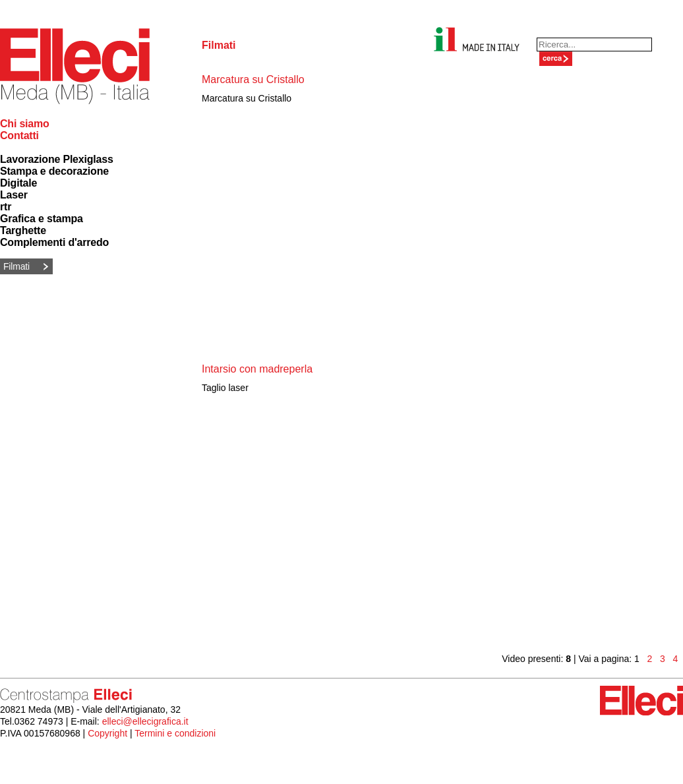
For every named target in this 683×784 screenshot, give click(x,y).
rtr (6, 207)
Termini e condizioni (175, 733)
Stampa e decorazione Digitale (54, 177)
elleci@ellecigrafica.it (145, 721)
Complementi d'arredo (54, 242)
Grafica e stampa (42, 219)
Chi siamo (25, 124)
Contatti (19, 136)
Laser (14, 195)
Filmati (16, 266)
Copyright (107, 733)
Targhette (23, 230)
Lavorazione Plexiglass (57, 159)
